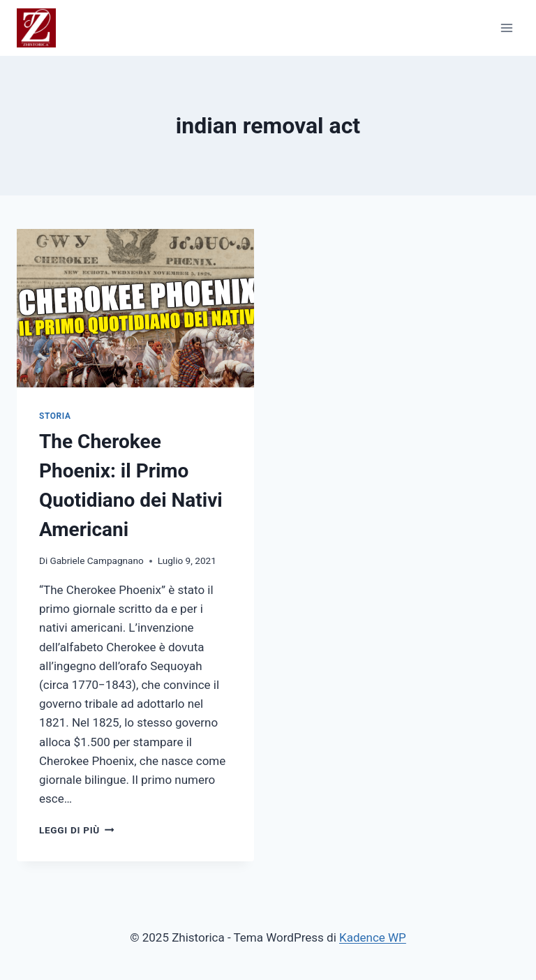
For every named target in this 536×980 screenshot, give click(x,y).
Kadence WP (373, 937)
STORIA (55, 416)
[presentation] (135, 308)
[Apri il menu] (506, 28)
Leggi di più (76, 830)
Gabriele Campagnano (96, 560)
